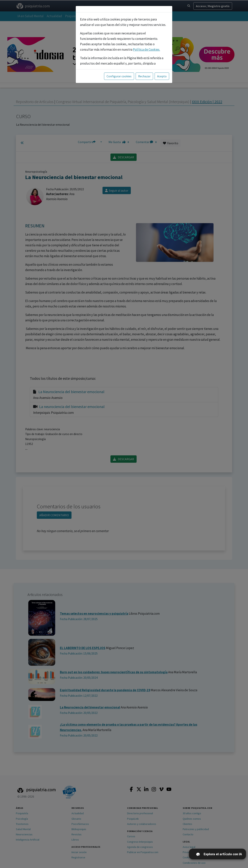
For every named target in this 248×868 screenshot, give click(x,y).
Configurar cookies (119, 76)
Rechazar (144, 76)
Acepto (162, 76)
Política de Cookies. (146, 50)
